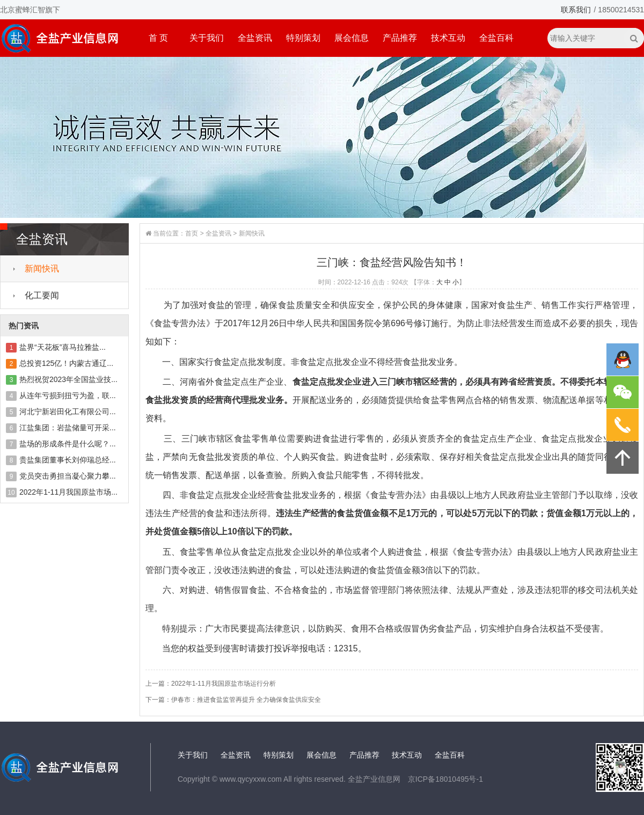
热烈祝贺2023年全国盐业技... (68, 379)
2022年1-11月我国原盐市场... (68, 492)
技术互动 (448, 38)
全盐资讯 (255, 38)
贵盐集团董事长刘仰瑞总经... (68, 460)
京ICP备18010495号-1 (445, 779)
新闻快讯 (42, 269)
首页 (192, 233)
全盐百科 (496, 38)
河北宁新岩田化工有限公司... (68, 412)
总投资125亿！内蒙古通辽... (66, 363)
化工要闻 (42, 295)
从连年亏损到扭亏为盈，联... (68, 395)
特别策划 (303, 38)
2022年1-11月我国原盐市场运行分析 (224, 684)
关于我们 (207, 38)
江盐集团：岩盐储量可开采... (68, 428)
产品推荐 (400, 38)
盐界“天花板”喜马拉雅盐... (63, 347)
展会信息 (352, 38)
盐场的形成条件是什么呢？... (68, 444)
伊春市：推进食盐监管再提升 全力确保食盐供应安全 (246, 700)
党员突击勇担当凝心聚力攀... (68, 476)
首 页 (158, 38)
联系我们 (576, 10)
